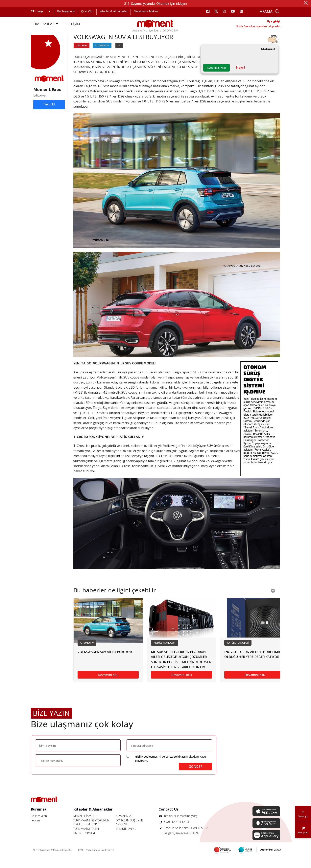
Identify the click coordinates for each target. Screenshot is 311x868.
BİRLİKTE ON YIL (126, 838)
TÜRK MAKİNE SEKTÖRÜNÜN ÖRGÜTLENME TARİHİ (91, 831)
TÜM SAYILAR (45, 24)
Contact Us (168, 818)
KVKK (81, 859)
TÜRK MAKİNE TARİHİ (86, 838)
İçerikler (154, 30)
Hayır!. (243, 76)
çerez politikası (175, 765)
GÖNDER (196, 775)
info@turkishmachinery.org (180, 825)
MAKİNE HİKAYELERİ (86, 825)
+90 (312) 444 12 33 (176, 831)
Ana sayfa (139, 30)
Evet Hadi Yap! (217, 77)
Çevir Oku (87, 11)
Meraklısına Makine (146, 11)
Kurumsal (39, 818)
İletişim (35, 829)
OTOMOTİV (170, 30)
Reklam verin (39, 825)
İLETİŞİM (73, 24)
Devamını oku (108, 684)
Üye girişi (274, 21)
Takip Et (49, 113)
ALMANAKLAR (124, 825)
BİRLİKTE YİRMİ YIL (85, 842)
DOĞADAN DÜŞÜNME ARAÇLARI (130, 831)
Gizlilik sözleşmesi (147, 765)
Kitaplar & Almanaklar (114, 11)
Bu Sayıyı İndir (66, 11)
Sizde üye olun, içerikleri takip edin (258, 26)
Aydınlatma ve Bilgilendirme (100, 859)
